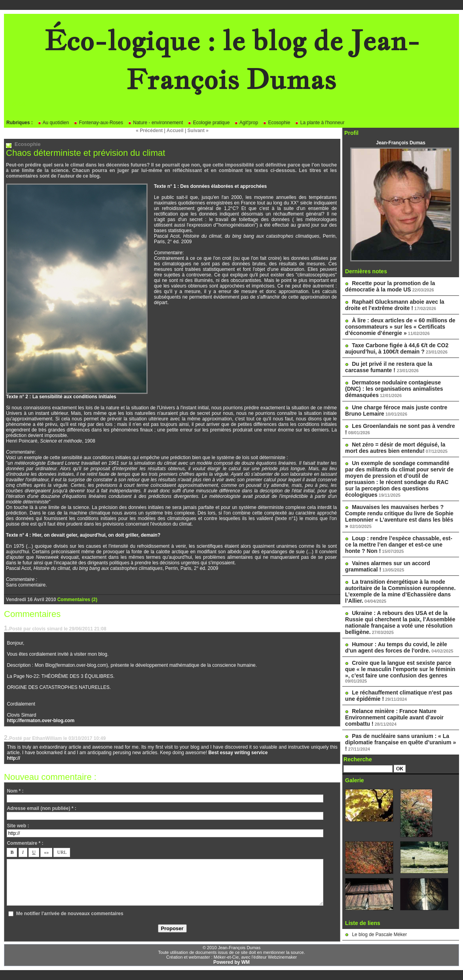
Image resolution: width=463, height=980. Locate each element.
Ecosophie (276, 123)
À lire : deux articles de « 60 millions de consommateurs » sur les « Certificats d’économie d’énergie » (400, 327)
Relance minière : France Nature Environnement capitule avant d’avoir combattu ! (394, 717)
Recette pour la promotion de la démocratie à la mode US (390, 286)
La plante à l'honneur (320, 123)
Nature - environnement (155, 123)
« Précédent (149, 131)
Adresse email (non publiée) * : (41, 808)
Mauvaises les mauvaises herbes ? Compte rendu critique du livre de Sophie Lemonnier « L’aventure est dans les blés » (399, 516)
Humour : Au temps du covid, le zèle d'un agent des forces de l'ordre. (396, 647)
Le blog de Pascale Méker (379, 935)
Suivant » (198, 131)
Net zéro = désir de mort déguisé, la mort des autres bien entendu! (395, 448)
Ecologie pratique (209, 123)
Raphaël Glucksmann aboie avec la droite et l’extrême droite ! (395, 305)
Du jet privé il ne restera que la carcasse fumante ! (389, 367)
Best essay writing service (238, 753)
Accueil (175, 131)
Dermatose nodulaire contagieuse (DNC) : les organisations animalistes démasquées (394, 389)
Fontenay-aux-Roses (98, 123)
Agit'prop (246, 123)
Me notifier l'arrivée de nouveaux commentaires (70, 914)
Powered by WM (231, 962)
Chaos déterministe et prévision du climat (85, 153)
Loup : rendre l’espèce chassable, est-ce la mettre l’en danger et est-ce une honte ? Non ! (399, 545)
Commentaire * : (25, 843)
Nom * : (15, 791)
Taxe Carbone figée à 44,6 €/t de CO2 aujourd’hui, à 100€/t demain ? (397, 348)
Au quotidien (53, 123)
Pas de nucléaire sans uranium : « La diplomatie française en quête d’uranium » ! (400, 742)
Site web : (18, 826)
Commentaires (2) (77, 600)
